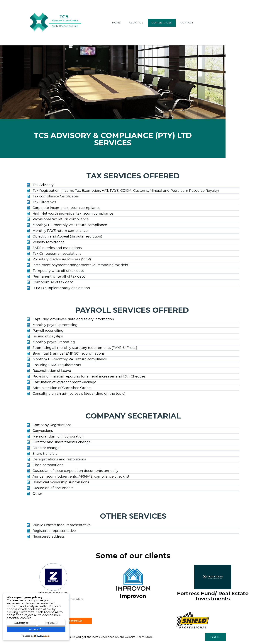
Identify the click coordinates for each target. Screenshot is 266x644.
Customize (21, 623)
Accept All (36, 629)
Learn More (145, 628)
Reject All (52, 623)
